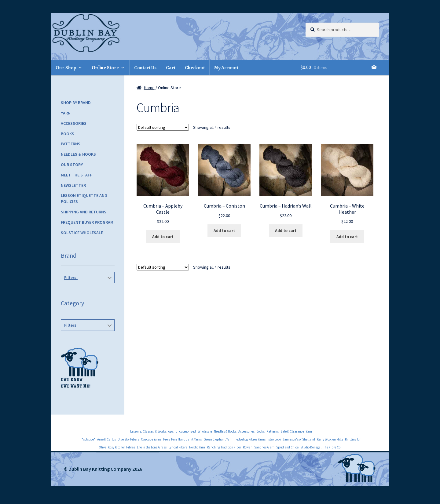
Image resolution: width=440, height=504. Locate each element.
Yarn (66, 113)
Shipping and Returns (84, 212)
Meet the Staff (76, 175)
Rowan (248, 447)
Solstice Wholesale (82, 233)
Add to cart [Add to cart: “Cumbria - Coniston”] (224, 230)
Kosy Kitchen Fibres (121, 447)
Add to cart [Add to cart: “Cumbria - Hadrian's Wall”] (286, 230)
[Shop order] (163, 127)
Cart (171, 68)
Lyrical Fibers (178, 447)
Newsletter (73, 185)
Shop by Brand (76, 103)
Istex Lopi (274, 439)
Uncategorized (186, 431)
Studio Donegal (311, 447)
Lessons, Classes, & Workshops (152, 431)
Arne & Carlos (106, 439)
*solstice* (88, 439)
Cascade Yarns (151, 439)
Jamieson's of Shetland (299, 439)
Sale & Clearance (292, 431)
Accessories (74, 123)
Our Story (72, 165)
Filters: (71, 277)
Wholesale (205, 431)
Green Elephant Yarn (218, 439)
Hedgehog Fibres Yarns (250, 439)
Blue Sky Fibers (128, 439)
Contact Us (145, 68)
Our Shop (66, 68)
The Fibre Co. (86, 291)
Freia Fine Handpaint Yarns (182, 439)
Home (149, 88)
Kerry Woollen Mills (330, 439)
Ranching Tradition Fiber (224, 447)
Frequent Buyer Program (87, 222)
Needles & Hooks (78, 154)
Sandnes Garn (264, 447)
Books (68, 134)
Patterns (71, 144)
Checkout (195, 68)
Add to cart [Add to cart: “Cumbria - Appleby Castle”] (163, 237)
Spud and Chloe (287, 447)
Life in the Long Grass (152, 447)
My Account (226, 68)
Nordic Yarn (197, 447)
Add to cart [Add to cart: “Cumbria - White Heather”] (347, 237)
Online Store (105, 68)
